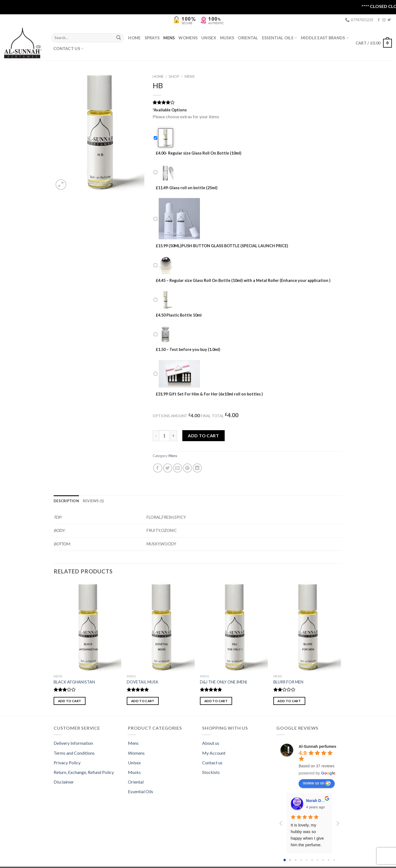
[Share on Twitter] (168, 468)
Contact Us (68, 49)
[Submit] (119, 38)
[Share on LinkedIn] (197, 468)
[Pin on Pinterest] (187, 468)
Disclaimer (64, 782)
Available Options (170, 110)
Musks (227, 38)
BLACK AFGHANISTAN (74, 682)
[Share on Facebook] (158, 468)
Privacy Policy (67, 763)
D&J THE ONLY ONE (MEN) (223, 682)
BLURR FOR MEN (288, 682)
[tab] (66, 501)
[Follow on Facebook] (379, 20)
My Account (214, 753)
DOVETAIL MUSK (143, 682)
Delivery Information (73, 743)
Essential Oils (141, 791)
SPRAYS (152, 38)
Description (66, 501)
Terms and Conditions (74, 753)
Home (134, 38)
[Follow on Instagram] (384, 20)
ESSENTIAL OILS (280, 38)
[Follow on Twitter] (389, 20)
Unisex (209, 38)
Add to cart (203, 436)
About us (211, 743)
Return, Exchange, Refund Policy (84, 772)
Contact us (212, 763)
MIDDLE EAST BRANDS (325, 38)
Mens (169, 38)
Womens (188, 38)
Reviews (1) (93, 501)
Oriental (248, 38)
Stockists (211, 772)
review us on (317, 783)
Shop (174, 76)
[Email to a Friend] (178, 468)
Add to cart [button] (70, 701)
